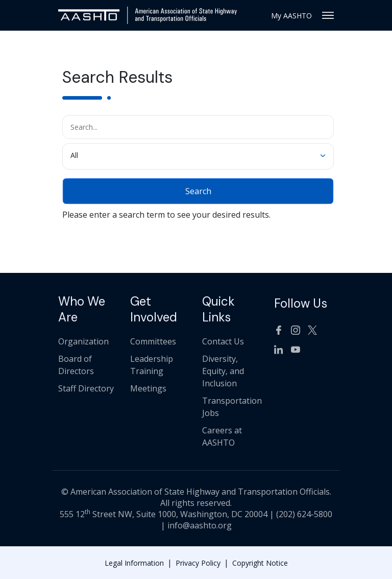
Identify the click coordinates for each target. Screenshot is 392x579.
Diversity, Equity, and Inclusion (223, 371)
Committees (153, 341)
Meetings (148, 388)
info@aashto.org (200, 525)
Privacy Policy (198, 563)
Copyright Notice (260, 563)
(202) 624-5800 (304, 514)
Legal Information (134, 563)
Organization (83, 341)
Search (198, 191)
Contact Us (223, 341)
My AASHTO (291, 16)
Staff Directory (86, 388)
